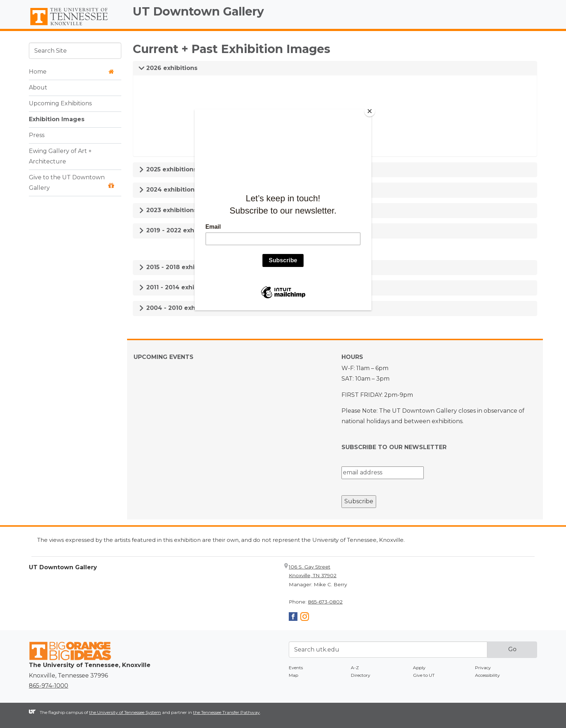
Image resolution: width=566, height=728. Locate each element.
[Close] (370, 111)
